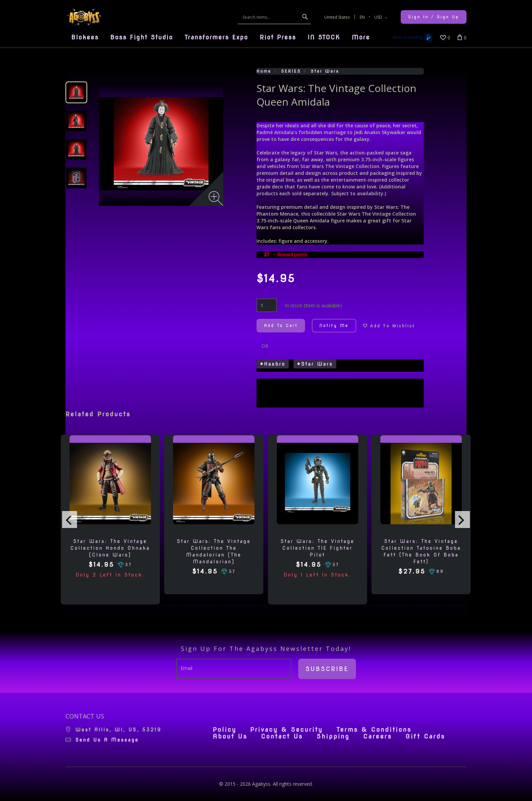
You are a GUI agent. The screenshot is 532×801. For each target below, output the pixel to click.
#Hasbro (273, 364)
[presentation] (70, 520)
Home (264, 71)
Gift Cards (425, 736)
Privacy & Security (287, 730)
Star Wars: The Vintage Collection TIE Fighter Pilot (318, 548)
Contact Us (282, 736)
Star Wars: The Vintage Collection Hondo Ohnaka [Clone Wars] (110, 548)
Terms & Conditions (374, 730)
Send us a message (107, 740)
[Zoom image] (216, 198)
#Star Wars (315, 364)
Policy (225, 730)
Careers (377, 736)
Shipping (333, 736)
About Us (230, 736)
